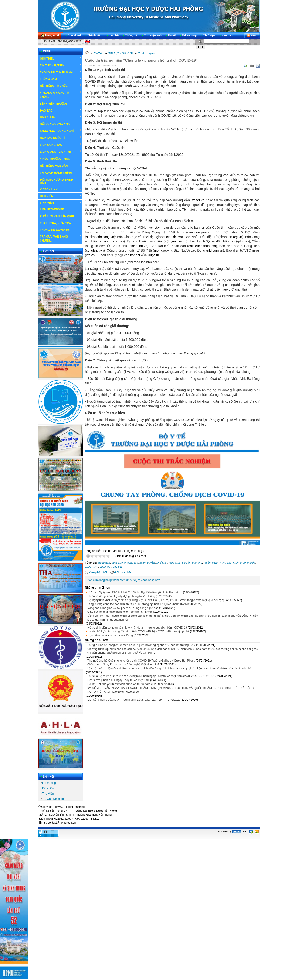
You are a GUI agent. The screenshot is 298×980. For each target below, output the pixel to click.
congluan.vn (95, 250)
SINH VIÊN (61, 203)
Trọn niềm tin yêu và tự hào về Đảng (110, 635)
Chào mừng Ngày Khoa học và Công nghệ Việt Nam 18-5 (123, 665)
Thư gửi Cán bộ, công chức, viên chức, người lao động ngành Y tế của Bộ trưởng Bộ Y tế (143, 645)
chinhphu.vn (139, 246)
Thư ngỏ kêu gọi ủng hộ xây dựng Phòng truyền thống (121, 596)
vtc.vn (90, 255)
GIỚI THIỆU (61, 58)
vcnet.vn (198, 200)
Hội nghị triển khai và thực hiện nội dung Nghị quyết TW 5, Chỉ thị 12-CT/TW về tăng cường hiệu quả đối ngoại (156, 600)
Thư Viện (48, 794)
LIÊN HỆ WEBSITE (52, 209)
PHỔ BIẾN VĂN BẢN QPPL (57, 216)
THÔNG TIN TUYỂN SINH (61, 72)
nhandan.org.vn (231, 237)
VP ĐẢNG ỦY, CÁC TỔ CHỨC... (61, 94)
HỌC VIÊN (61, 196)
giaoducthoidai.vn (169, 237)
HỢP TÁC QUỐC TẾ (61, 138)
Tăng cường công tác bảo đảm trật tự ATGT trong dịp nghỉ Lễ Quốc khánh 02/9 (136, 604)
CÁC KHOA (61, 117)
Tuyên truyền (146, 53)
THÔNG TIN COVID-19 (54, 230)
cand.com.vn (114, 241)
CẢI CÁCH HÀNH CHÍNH (56, 173)
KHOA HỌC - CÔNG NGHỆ (61, 131)
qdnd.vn (243, 241)
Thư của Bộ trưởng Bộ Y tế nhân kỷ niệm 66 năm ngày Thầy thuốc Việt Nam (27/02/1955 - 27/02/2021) (151, 676)
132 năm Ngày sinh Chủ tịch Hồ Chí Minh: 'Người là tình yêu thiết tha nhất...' (135, 592)
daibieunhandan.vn (202, 246)
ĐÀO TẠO (61, 110)
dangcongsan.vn (199, 232)
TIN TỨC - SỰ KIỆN (61, 65)
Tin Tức (99, 53)
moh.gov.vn (162, 250)
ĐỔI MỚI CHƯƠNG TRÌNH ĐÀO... (56, 181)
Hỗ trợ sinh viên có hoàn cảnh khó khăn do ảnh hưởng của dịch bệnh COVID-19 (137, 628)
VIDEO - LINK (61, 189)
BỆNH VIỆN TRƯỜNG (61, 103)
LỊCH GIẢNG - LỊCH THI (61, 152)
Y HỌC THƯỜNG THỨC (55, 159)
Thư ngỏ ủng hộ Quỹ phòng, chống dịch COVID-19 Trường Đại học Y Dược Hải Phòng (141, 661)
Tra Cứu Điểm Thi (53, 799)
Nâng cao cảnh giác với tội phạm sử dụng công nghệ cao (123, 608)
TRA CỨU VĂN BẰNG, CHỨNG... (61, 238)
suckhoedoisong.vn (100, 237)
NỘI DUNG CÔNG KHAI (55, 124)
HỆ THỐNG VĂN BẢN (61, 166)
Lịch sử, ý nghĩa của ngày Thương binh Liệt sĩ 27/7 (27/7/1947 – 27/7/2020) (134, 700)
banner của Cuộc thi (145, 255)
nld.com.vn (215, 250)
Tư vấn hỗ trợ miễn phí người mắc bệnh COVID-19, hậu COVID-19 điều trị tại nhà (138, 631)
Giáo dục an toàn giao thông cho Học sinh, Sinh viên (120, 612)
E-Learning (49, 783)
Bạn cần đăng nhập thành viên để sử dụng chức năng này (124, 580)
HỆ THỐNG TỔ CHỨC (61, 86)
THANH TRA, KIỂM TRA (55, 223)
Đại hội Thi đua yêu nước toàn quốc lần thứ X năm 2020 (122, 684)
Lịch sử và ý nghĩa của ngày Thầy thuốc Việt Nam (118, 680)
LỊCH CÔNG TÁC (61, 145)
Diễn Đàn (48, 788)
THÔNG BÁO (61, 79)
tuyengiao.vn (177, 241)
